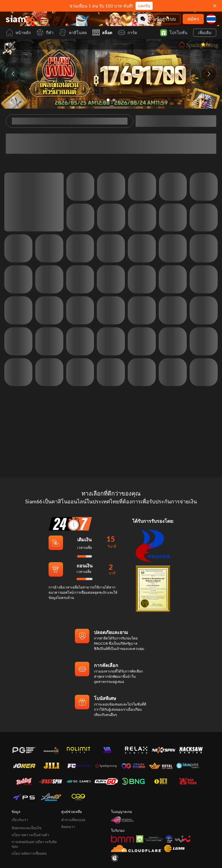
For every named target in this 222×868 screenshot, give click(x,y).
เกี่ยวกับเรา (20, 785)
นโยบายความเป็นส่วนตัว (30, 800)
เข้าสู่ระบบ (165, 19)
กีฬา (45, 33)
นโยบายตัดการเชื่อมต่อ (29, 819)
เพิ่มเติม (205, 33)
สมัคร (193, 19)
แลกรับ (144, 6)
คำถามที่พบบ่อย (73, 785)
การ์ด (127, 33)
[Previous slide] (13, 74)
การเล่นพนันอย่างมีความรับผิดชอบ (34, 809)
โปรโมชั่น (174, 33)
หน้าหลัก (18, 33)
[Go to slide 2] (114, 100)
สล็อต (102, 33)
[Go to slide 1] (108, 100)
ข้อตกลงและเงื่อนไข (26, 793)
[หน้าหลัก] (20, 19)
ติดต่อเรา (68, 792)
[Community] (143, 19)
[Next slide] (209, 74)
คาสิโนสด (73, 33)
